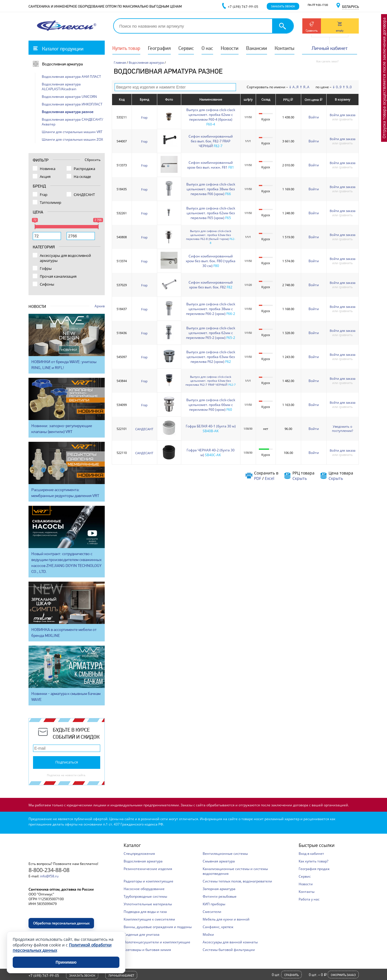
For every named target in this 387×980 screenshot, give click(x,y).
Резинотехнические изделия (148, 869)
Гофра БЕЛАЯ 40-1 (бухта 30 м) (211, 426)
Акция (45, 176)
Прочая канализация (58, 276)
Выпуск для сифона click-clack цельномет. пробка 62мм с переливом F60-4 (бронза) (211, 115)
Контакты (285, 48)
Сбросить (93, 160)
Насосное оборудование (144, 889)
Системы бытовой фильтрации (229, 950)
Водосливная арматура (62, 64)
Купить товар (126, 48)
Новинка (48, 169)
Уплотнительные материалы (148, 904)
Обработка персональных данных (61, 923)
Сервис (186, 48)
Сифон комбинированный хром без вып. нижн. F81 (210, 165)
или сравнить (343, 119)
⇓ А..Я (294, 87)
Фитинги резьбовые (220, 896)
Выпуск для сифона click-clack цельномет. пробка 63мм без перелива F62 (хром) (211, 357)
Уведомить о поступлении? (343, 429)
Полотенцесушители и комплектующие (157, 942)
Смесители (212, 912)
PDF (258, 478)
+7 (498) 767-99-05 (44, 975)
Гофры (46, 268)
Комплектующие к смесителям (149, 919)
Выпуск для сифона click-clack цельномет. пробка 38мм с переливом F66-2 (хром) (211, 309)
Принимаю (66, 962)
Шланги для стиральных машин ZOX (72, 139)
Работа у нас (309, 899)
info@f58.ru (49, 876)
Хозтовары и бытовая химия (147, 950)
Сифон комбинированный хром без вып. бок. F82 (211, 285)
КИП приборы (214, 904)
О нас (207, 48)
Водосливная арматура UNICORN (69, 97)
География (159, 48)
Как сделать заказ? (328, 61)
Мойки (208, 934)
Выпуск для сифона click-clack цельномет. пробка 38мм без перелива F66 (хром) (211, 189)
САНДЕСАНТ (144, 429)
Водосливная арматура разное (68, 112)
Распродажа (84, 169)
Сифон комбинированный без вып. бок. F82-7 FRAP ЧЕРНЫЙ (211, 141)
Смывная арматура (219, 861)
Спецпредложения (139, 854)
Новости (230, 48)
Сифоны (47, 284)
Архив (100, 306)
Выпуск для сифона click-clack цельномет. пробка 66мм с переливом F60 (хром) (211, 405)
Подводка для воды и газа (145, 912)
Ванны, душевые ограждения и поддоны (158, 927)
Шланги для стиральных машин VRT (72, 132)
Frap (144, 117)
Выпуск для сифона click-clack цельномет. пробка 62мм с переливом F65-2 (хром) (211, 333)
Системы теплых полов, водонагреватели (237, 881)
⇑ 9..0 (347, 87)
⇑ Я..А (304, 87)
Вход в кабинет (311, 854)
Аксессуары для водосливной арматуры (65, 258)
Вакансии (257, 48)
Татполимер (51, 202)
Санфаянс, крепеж (218, 927)
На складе (82, 176)
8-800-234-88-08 (49, 870)
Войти (314, 117)
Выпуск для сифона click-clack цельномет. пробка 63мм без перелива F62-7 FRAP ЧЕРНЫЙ (208, 381)
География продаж (314, 869)
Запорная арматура (219, 889)
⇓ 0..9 (337, 87)
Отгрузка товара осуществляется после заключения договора (384, 78)
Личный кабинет (330, 48)
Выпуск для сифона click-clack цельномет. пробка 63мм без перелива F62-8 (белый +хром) (209, 235)
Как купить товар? (313, 861)
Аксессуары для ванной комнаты (230, 942)
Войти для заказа (343, 115)
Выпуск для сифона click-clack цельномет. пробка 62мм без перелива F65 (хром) (211, 213)
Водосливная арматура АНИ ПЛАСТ (71, 77)
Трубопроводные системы (145, 896)
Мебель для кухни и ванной (226, 919)
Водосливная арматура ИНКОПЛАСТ (72, 104)
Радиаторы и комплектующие (148, 881)
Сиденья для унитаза (142, 934)
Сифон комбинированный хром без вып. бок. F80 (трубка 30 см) (211, 261)
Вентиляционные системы (225, 854)
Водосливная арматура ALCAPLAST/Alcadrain (61, 87)
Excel (270, 478)
